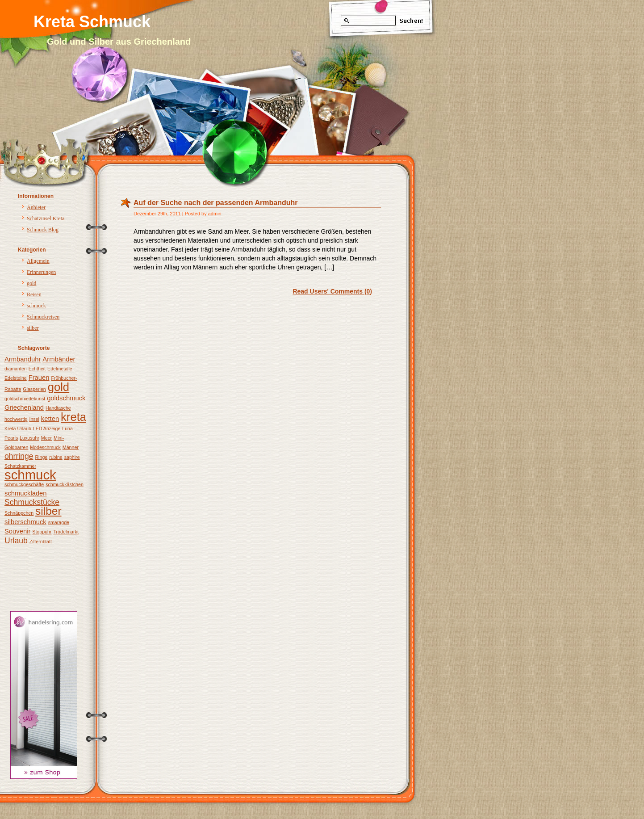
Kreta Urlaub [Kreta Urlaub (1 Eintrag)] (18, 428)
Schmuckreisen (43, 317)
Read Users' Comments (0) (332, 291)
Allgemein (38, 261)
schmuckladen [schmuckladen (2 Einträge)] (26, 493)
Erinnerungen (41, 272)
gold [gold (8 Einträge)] (59, 387)
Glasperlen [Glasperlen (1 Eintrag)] (34, 389)
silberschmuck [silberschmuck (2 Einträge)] (25, 522)
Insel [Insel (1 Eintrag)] (34, 419)
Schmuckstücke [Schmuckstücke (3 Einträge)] (32, 502)
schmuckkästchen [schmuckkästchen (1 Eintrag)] (65, 484)
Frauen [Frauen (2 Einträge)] (39, 378)
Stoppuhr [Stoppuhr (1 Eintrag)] (42, 532)
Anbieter (36, 207)
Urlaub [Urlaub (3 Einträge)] (16, 541)
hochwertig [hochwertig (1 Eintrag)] (16, 419)
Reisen (34, 294)
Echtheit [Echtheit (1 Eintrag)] (37, 369)
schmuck (36, 306)
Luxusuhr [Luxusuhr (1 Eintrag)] (29, 438)
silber (33, 328)
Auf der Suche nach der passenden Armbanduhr (215, 203)
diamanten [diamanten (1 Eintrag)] (16, 369)
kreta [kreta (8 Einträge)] (73, 417)
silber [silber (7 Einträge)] (48, 511)
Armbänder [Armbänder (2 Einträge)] (59, 359)
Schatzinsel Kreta (46, 218)
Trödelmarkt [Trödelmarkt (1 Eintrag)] (66, 532)
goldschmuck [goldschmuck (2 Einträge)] (66, 398)
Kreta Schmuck (92, 22)
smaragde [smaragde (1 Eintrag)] (59, 522)
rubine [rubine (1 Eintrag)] (56, 457)
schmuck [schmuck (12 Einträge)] (30, 475)
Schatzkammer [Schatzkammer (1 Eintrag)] (20, 466)
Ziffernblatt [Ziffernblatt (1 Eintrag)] (41, 542)
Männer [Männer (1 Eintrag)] (71, 447)
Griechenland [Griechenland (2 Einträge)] (24, 407)
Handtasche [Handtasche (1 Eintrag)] (58, 408)
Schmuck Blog (43, 230)
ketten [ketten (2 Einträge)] (50, 419)
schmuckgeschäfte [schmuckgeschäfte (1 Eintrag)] (24, 484)
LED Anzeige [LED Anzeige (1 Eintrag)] (47, 428)
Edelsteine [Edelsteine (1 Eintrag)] (16, 378)
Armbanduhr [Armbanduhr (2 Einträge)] (23, 359)
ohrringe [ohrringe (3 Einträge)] (19, 456)
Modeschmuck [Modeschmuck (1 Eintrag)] (45, 447)
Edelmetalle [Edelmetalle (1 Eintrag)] (60, 369)
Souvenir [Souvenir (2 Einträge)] (17, 531)
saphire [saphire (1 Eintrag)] (72, 457)
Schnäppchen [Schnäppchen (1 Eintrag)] (19, 513)
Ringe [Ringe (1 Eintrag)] (41, 457)
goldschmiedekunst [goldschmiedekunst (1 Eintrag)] (25, 399)
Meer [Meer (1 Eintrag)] (46, 438)
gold (31, 283)
